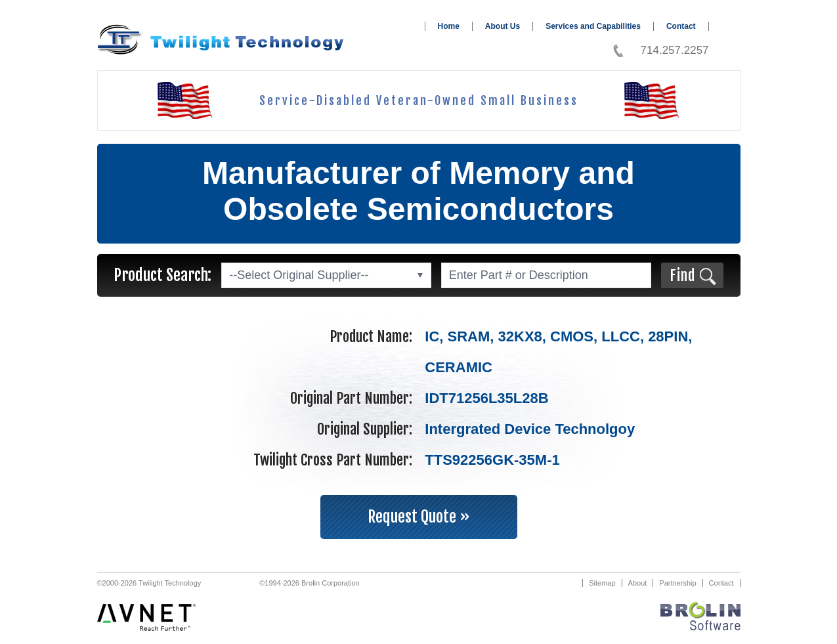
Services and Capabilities (593, 26)
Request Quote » (419, 517)
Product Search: (162, 275)
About (638, 583)
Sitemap (602, 583)
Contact (681, 26)
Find (682, 275)
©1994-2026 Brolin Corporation (309, 583)
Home (449, 26)
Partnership (677, 583)
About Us (503, 26)
